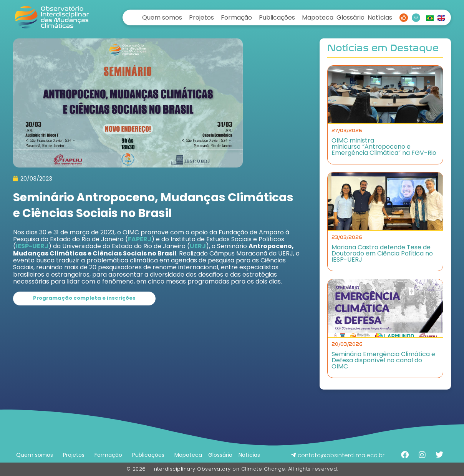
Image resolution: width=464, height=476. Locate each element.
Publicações (277, 17)
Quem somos (162, 17)
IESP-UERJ (32, 246)
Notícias (380, 17)
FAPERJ (140, 239)
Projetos (201, 17)
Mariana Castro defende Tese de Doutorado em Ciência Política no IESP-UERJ (382, 253)
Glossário (350, 17)
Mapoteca (318, 17)
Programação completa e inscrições (84, 298)
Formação (236, 17)
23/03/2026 (347, 237)
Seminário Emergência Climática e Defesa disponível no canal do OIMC (383, 360)
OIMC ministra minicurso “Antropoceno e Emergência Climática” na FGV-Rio (384, 147)
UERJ (198, 246)
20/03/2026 (347, 344)
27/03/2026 (347, 131)
